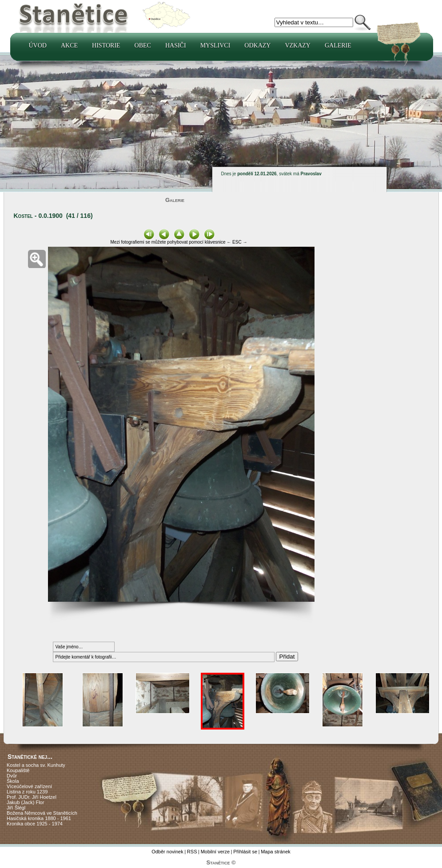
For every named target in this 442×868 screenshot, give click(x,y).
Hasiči (176, 45)
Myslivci (215, 45)
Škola (13, 781)
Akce (69, 45)
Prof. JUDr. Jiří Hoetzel (32, 797)
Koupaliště (18, 770)
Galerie (338, 45)
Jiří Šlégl (16, 808)
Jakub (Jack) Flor (25, 802)
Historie (106, 45)
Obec (143, 45)
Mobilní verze (215, 852)
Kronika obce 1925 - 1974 (35, 824)
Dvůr (12, 776)
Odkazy (257, 45)
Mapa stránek (276, 852)
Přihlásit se (245, 852)
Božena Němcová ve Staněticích (42, 813)
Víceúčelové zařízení (29, 786)
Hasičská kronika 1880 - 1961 (39, 818)
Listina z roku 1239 (27, 792)
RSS (192, 852)
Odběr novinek (167, 852)
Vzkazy (298, 45)
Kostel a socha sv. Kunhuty (36, 765)
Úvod (38, 45)
